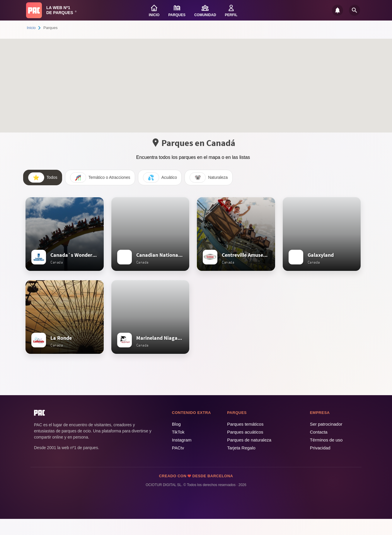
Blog (176, 440)
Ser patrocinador (326, 440)
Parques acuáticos (245, 448)
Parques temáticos (245, 440)
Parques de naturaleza (249, 456)
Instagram (182, 456)
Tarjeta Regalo (241, 464)
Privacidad (320, 464)
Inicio (31, 28)
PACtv (178, 464)
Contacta (319, 448)
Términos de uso (326, 456)
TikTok (178, 448)
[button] (172, 95)
